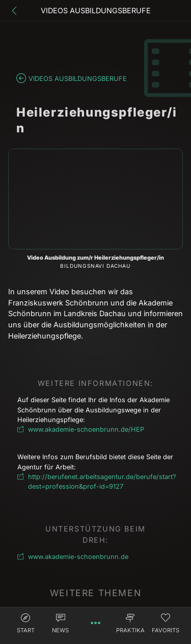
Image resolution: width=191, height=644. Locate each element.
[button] (26, 625)
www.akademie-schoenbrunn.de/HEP (86, 429)
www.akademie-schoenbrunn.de (78, 557)
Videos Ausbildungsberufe (78, 79)
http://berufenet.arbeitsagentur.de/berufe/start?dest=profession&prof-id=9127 (101, 482)
